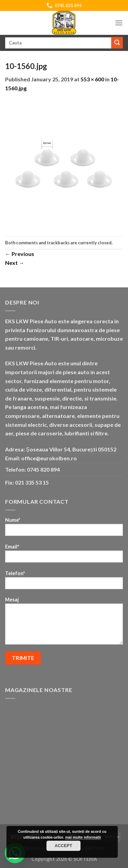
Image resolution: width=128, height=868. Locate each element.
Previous (20, 254)
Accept (63, 846)
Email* (64, 555)
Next (15, 263)
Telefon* (64, 582)
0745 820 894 (43, 469)
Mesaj (64, 623)
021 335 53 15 (32, 482)
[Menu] (119, 23)
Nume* (64, 529)
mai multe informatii (83, 837)
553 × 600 (92, 79)
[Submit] (117, 43)
